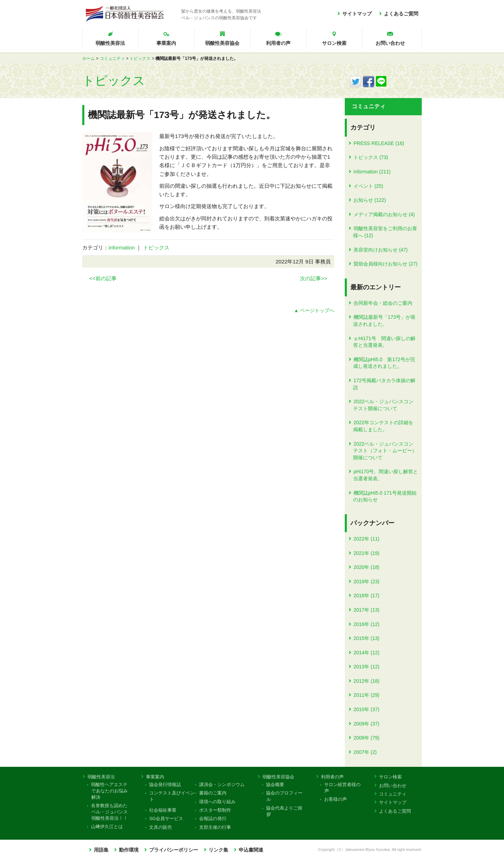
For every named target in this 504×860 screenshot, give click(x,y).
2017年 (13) (366, 610)
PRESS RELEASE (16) (379, 143)
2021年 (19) (366, 553)
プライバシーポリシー (174, 850)
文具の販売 (161, 827)
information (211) (372, 172)
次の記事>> (314, 278)
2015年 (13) (366, 638)
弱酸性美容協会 (222, 43)
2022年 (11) (366, 539)
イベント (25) (368, 186)
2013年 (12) (366, 667)
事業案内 (166, 43)
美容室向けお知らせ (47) (381, 250)
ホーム (89, 59)
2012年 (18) (366, 681)
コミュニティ (112, 59)
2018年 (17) (366, 596)
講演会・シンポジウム (222, 785)
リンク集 (218, 850)
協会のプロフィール (284, 796)
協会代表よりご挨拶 (284, 811)
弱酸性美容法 (110, 43)
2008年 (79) (366, 738)
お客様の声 (336, 799)
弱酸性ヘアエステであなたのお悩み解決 (110, 791)
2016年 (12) (366, 624)
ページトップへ (317, 311)
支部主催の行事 (215, 827)
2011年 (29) (366, 695)
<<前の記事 (103, 278)
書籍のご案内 (213, 793)
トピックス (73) (371, 157)
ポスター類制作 (215, 810)
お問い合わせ (390, 43)
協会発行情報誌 (165, 785)
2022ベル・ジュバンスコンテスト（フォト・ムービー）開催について (385, 451)
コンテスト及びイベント (172, 796)
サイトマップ (357, 14)
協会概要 (275, 785)
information (122, 247)
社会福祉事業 (163, 810)
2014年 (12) (366, 653)
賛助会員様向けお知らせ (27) (386, 264)
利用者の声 (278, 43)
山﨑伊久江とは (107, 827)
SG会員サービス (166, 818)
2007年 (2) (365, 752)
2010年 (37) (366, 709)
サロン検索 (334, 43)
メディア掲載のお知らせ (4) (384, 214)
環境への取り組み (217, 802)
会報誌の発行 (213, 818)
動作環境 (129, 850)
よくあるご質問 (401, 14)
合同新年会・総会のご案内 (383, 303)
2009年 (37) (366, 724)
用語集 (101, 850)
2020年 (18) (366, 567)
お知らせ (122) (370, 200)
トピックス (140, 59)
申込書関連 (251, 850)
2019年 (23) (366, 582)
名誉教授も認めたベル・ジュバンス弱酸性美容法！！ (110, 812)
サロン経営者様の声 (342, 788)
